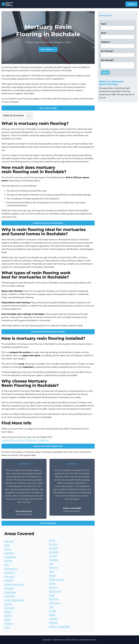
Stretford (53, 544)
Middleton (31, 440)
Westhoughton (56, 579)
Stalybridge (10, 592)
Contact (132, 4)
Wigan (52, 615)
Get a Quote (48, 49)
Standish (53, 623)
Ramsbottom (11, 569)
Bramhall (53, 599)
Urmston (53, 548)
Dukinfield (10, 596)
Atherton (53, 568)
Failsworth (10, 577)
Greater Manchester (14, 600)
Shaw (14, 440)
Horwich (53, 587)
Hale (51, 607)
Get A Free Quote (48, 523)
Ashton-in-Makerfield (59, 627)
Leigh (52, 595)
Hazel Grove (55, 591)
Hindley (53, 611)
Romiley (53, 556)
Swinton (8, 604)
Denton (8, 616)
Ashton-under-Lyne (14, 584)
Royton (22, 440)
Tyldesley (53, 560)
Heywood (6, 440)
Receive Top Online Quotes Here (48, 446)
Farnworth (10, 608)
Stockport (54, 552)
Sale (51, 564)
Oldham (8, 561)
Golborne (54, 619)
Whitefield (10, 573)
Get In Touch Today (48, 108)
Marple (52, 576)
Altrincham (55, 603)
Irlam (52, 572)
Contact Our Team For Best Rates (48, 223)
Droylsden (9, 588)
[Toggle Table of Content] (28, 116)
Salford (8, 612)
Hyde (7, 628)
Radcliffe (9, 580)
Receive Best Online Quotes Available (48, 332)
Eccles (52, 540)
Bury (7, 565)
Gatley (52, 583)
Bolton (8, 620)
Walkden (9, 624)
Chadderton (43, 440)
